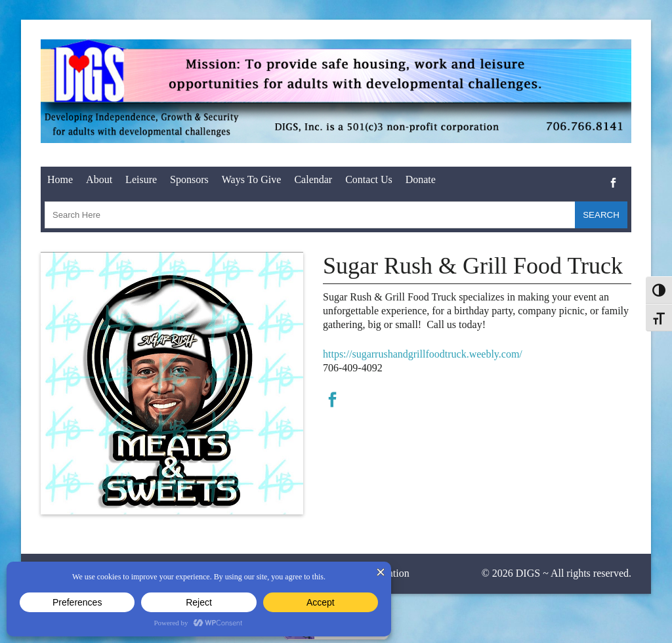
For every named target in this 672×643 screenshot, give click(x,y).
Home (60, 179)
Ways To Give (252, 179)
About (99, 179)
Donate (421, 179)
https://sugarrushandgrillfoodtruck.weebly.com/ (423, 354)
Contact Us (369, 179)
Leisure (141, 179)
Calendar (313, 179)
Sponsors (189, 179)
